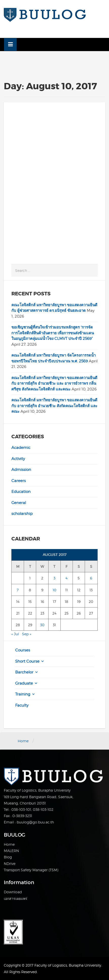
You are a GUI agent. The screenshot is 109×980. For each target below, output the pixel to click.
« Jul (15, 634)
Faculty (22, 705)
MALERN (11, 851)
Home (23, 741)
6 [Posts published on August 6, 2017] (91, 578)
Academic (21, 448)
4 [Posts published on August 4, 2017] (67, 578)
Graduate (24, 683)
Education (21, 492)
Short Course (27, 661)
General (19, 503)
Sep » (27, 634)
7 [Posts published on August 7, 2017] (18, 590)
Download (13, 892)
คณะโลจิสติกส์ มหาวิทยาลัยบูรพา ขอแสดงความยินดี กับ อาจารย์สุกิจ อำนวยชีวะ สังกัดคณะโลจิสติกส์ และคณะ (54, 406)
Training (23, 694)
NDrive (10, 864)
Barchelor (24, 672)
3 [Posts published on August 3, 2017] (54, 578)
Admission (21, 470)
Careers (19, 481)
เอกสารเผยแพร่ (16, 898)
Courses (23, 650)
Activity (18, 459)
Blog (8, 857)
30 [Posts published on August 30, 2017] (42, 625)
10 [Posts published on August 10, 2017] (54, 590)
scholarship (22, 514)
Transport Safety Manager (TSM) (31, 870)
